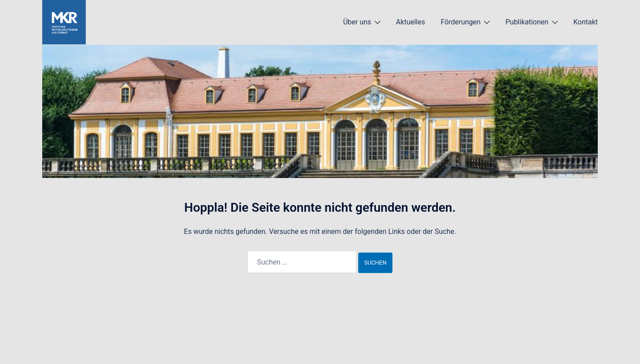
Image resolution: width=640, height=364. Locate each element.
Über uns (357, 22)
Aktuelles (411, 22)
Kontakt (586, 22)
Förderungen (460, 22)
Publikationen (527, 22)
